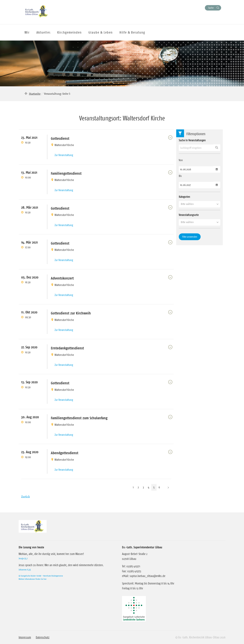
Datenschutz (43, 637)
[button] (200, 204)
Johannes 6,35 (25, 570)
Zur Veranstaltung (64, 155)
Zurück (26, 496)
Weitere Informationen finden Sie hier (33, 579)
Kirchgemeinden (69, 32)
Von (181, 160)
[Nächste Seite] (168, 487)
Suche (211, 8)
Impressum (25, 637)
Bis (180, 176)
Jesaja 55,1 (23, 558)
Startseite (35, 94)
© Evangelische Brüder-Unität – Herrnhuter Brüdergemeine (41, 576)
